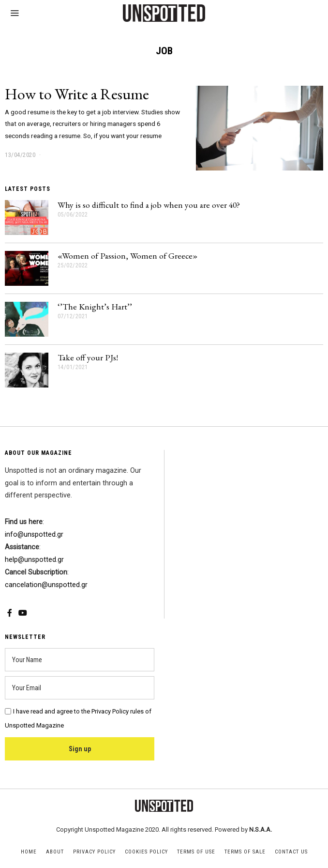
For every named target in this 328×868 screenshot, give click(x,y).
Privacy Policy (94, 852)
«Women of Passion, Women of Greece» (127, 256)
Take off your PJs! (88, 357)
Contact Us (291, 852)
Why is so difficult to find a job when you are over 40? (149, 205)
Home (29, 852)
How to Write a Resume (77, 94)
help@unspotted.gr (34, 560)
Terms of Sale (245, 852)
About (55, 852)
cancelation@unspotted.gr (46, 585)
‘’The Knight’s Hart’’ (95, 306)
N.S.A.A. (261, 829)
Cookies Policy (146, 852)
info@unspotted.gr (34, 535)
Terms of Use (196, 852)
